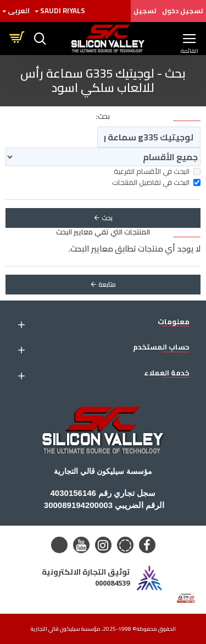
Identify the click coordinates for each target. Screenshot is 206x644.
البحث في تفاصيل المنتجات (156, 183)
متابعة (107, 284)
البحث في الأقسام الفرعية (157, 172)
